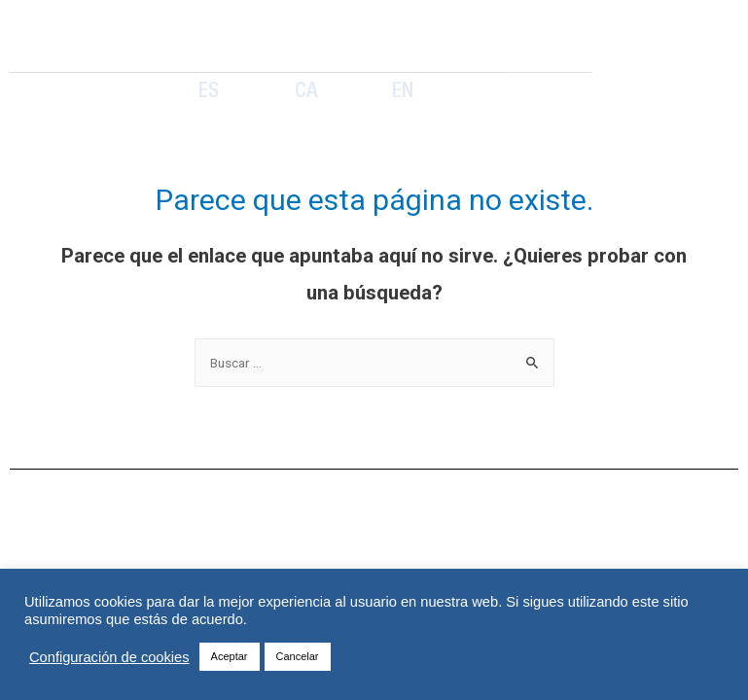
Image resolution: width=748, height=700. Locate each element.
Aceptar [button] (230, 656)
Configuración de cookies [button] (109, 657)
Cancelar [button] (298, 656)
